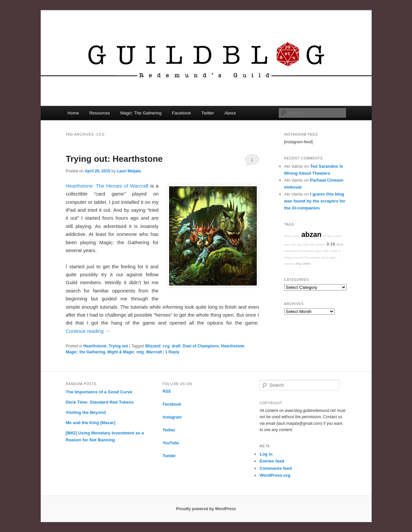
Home (73, 113)
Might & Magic (121, 352)
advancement (293, 251)
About (230, 113)
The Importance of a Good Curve (99, 392)
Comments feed (276, 468)
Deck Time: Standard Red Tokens (100, 402)
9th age (327, 236)
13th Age (296, 245)
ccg (166, 346)
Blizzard (153, 346)
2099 (306, 245)
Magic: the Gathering (86, 352)
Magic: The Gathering (141, 113)
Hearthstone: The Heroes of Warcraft (107, 186)
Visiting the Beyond (86, 412)
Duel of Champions (201, 346)
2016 (340, 244)
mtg (140, 352)
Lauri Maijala (129, 171)
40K (326, 251)
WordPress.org (275, 475)
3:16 (331, 244)
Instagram (172, 417)
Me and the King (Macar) (91, 423)
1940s (306, 264)
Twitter (207, 113)
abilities (320, 245)
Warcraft (154, 352)
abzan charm (292, 236)
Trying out (118, 346)
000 (312, 245)
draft (176, 346)
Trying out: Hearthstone (114, 159)
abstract (289, 264)
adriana (315, 258)
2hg (298, 264)
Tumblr (169, 456)
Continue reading (88, 331)
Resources (100, 113)
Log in (266, 454)
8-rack (334, 251)
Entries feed (272, 461)
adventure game (312, 251)
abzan (311, 235)
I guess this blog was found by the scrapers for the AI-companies (315, 201)
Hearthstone (95, 346)
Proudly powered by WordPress (206, 509)
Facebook (182, 113)
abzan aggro (329, 258)
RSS (167, 391)
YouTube (171, 443)
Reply (172, 352)
